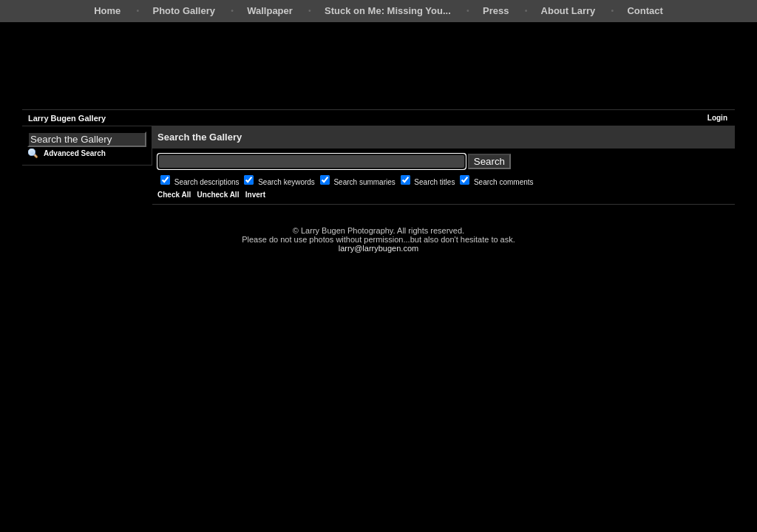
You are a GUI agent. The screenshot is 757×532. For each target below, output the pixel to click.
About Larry (568, 11)
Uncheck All (218, 195)
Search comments (504, 182)
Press (496, 11)
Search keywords (287, 182)
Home (107, 11)
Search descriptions (208, 182)
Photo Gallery (184, 11)
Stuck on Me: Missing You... (388, 11)
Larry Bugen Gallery (67, 118)
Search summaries (365, 182)
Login (717, 118)
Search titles (435, 182)
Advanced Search (75, 153)
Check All (174, 195)
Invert (255, 195)
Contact (645, 11)
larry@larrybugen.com (378, 248)
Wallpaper (270, 11)
